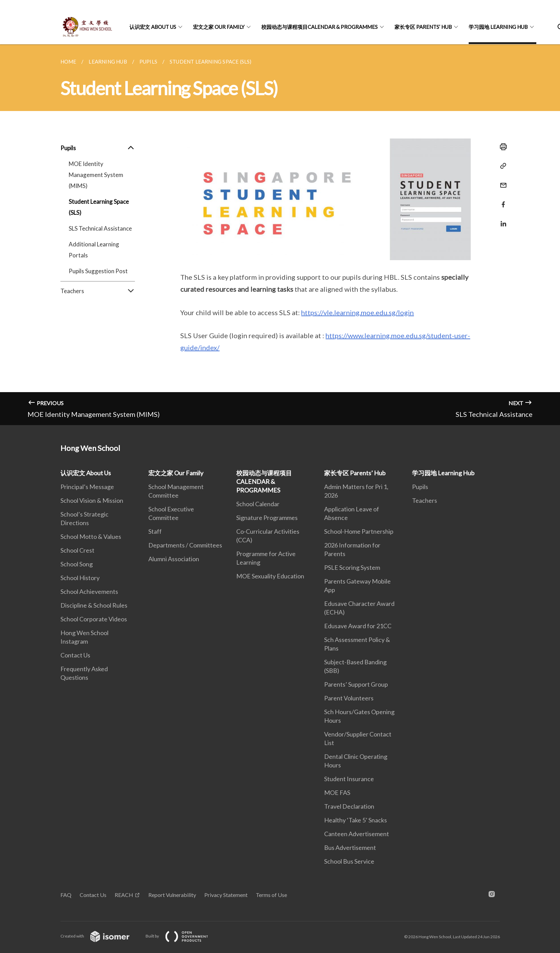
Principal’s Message (87, 487)
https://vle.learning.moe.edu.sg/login (357, 312)
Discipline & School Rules (94, 605)
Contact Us (75, 655)
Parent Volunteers (349, 698)
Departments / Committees (185, 545)
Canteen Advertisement (357, 834)
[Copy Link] (501, 166)
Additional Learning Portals (94, 250)
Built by (182, 936)
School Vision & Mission (92, 500)
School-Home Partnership (359, 531)
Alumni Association (174, 559)
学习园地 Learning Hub (498, 27)
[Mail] (501, 181)
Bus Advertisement (350, 847)
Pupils (98, 148)
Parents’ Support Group (356, 684)
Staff (155, 531)
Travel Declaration (349, 806)
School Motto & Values (91, 536)
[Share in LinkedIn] (501, 219)
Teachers (98, 291)
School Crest (77, 550)
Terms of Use (271, 895)
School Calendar (258, 504)
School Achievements (89, 591)
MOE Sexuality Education (270, 576)
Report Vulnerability (172, 895)
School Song (77, 564)
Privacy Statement (226, 895)
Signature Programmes (267, 518)
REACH (124, 895)
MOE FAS (337, 793)
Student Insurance (349, 779)
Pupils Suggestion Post (98, 271)
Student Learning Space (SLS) (99, 207)
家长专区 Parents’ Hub (423, 27)
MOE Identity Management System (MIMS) (96, 175)
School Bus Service (349, 861)
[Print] (501, 147)
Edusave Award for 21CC (358, 626)
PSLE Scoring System (352, 567)
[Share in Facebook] (501, 200)
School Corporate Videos (94, 619)
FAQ (66, 895)
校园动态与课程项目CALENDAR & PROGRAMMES (319, 27)
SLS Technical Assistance (100, 228)
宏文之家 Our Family (219, 27)
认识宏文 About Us (153, 27)
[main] (280, 235)
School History (80, 578)
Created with (100, 936)
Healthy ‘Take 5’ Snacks (356, 820)
